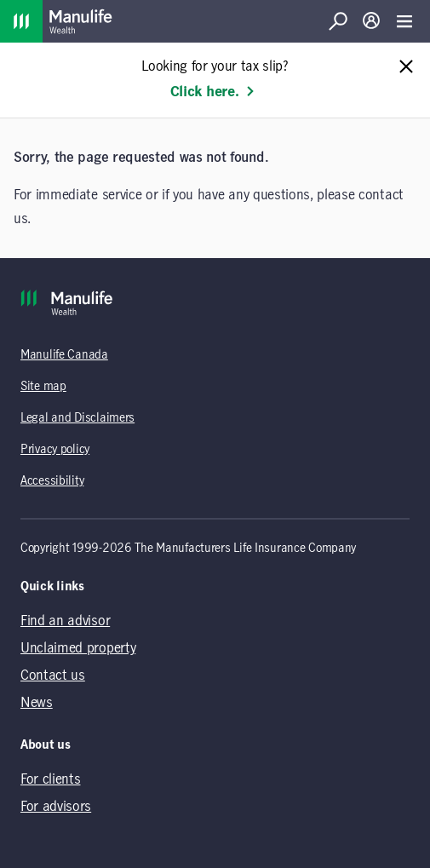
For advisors (56, 807)
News (37, 703)
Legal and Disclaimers (77, 418)
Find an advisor (65, 621)
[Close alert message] (406, 68)
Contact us (53, 675)
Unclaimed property (78, 648)
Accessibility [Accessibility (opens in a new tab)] (52, 481)
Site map (43, 387)
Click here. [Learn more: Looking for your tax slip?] (213, 92)
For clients (50, 779)
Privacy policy (55, 450)
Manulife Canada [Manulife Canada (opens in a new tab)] (64, 355)
